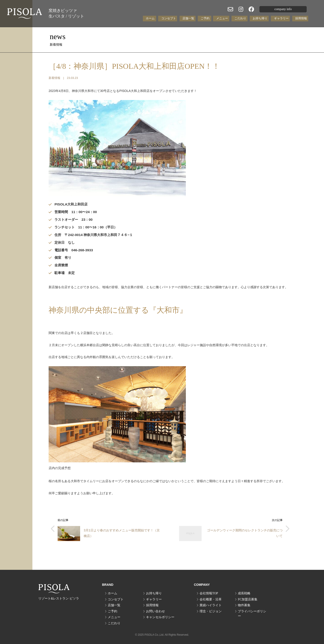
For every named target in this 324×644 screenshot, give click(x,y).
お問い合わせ (155, 611)
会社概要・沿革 (211, 599)
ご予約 (205, 18)
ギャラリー (281, 18)
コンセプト (169, 18)
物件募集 (244, 605)
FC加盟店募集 (248, 599)
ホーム (150, 18)
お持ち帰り (260, 18)
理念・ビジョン (211, 611)
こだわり (240, 18)
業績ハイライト (211, 605)
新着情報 (54, 78)
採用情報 (301, 18)
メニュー (222, 18)
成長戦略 (244, 593)
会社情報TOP (209, 593)
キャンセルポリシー (160, 617)
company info (283, 9)
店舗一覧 (188, 18)
